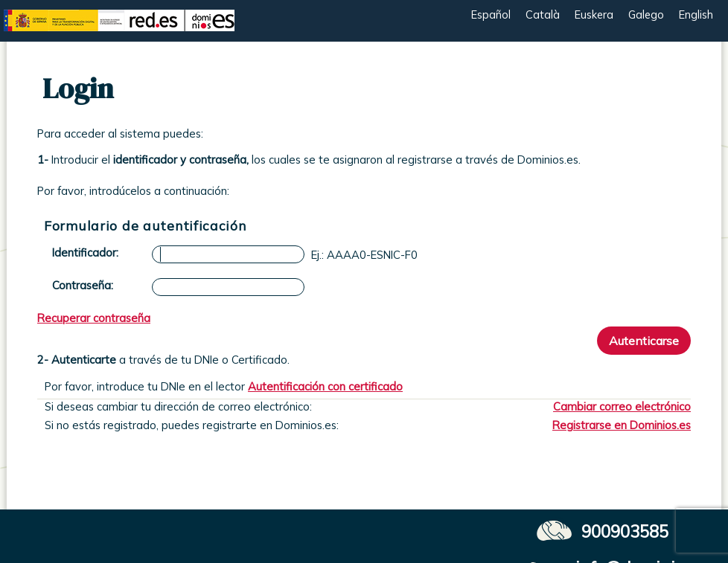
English (696, 15)
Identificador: (85, 252)
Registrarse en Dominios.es (622, 425)
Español (491, 15)
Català (543, 15)
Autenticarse (644, 341)
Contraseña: (83, 285)
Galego (646, 15)
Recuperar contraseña (94, 318)
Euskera (594, 15)
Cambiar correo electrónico (622, 406)
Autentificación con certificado (325, 386)
